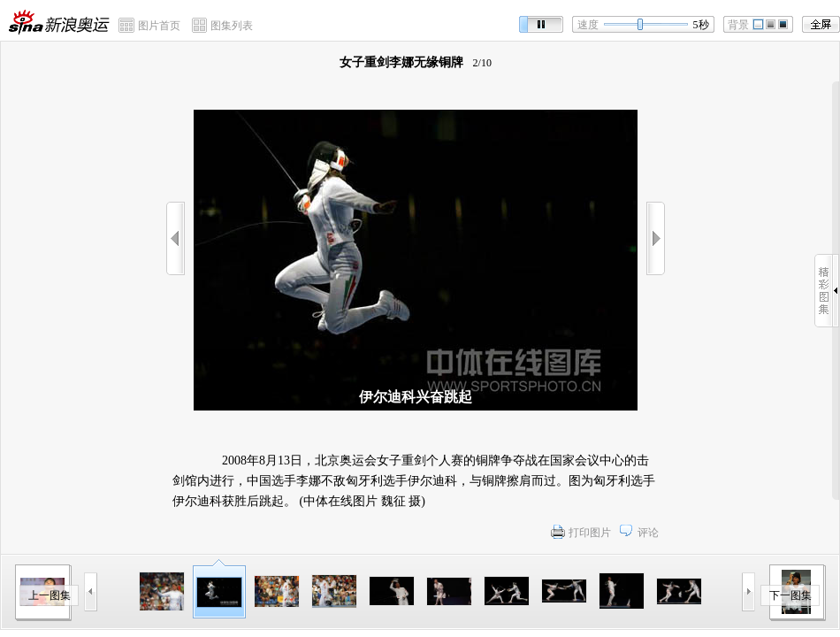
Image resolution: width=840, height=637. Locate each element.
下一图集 (790, 595)
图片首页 (159, 26)
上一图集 (50, 595)
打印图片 (590, 533)
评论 (648, 533)
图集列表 (232, 26)
